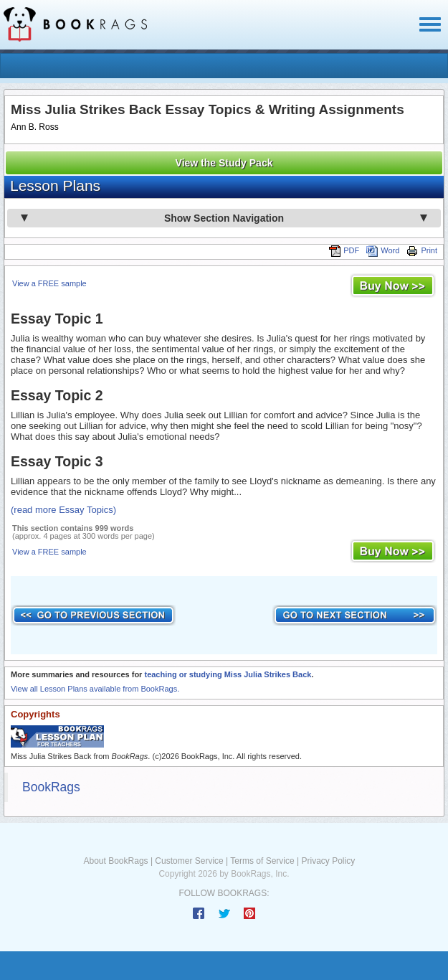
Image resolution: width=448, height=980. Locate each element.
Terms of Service (262, 861)
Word (383, 250)
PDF (344, 250)
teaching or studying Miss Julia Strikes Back (228, 674)
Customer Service (189, 861)
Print (422, 250)
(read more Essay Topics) (63, 510)
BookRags (51, 787)
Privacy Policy (328, 861)
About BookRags (116, 861)
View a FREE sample (49, 283)
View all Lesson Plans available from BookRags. (95, 689)
